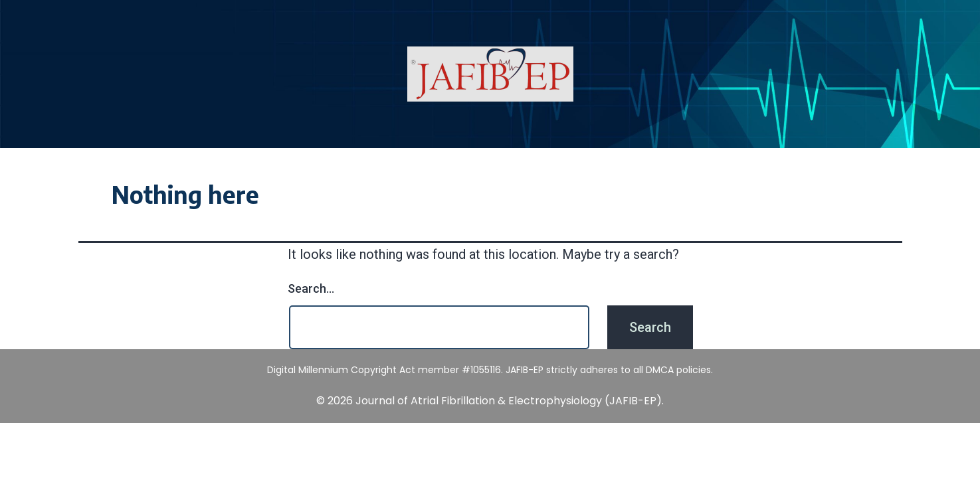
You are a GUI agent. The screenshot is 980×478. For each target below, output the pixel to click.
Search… (311, 288)
